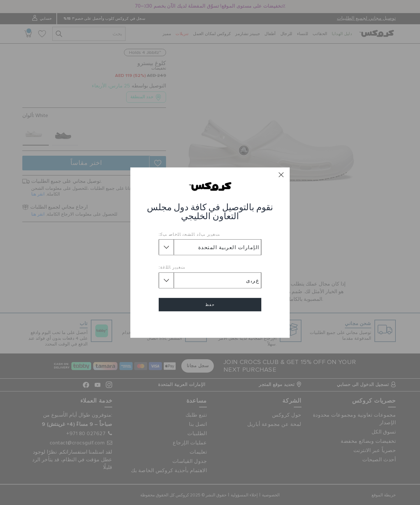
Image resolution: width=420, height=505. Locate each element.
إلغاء (210, 323)
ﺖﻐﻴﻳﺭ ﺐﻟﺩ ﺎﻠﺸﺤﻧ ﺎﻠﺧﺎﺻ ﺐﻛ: (189, 234)
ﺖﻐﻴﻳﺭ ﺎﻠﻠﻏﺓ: (172, 267)
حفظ (210, 305)
